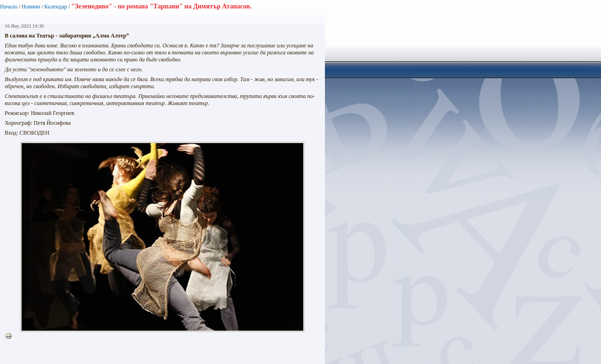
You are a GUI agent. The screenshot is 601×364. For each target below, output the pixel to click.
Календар (55, 7)
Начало (9, 7)
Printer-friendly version (11, 336)
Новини (31, 7)
